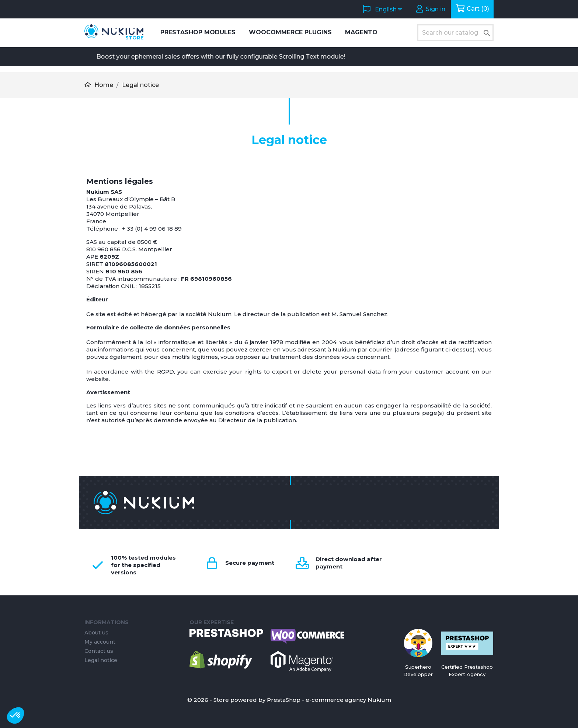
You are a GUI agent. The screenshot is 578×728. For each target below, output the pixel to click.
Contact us (99, 651)
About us (96, 633)
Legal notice (101, 660)
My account (100, 642)
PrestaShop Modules (198, 32)
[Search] (455, 33)
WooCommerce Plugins (290, 32)
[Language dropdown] (382, 9)
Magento (361, 32)
